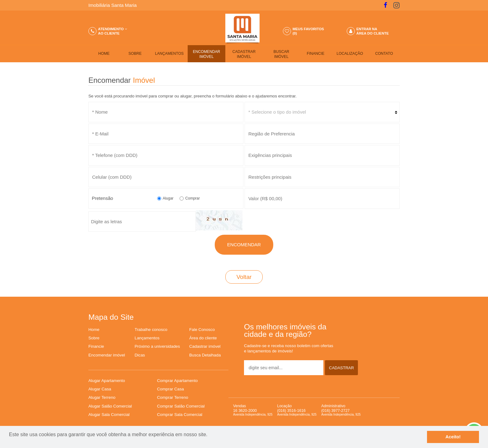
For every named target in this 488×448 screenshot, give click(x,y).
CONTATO (384, 54)
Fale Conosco (202, 330)
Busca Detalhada (205, 355)
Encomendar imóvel (107, 355)
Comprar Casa (171, 389)
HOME (104, 54)
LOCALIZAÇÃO (350, 54)
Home (94, 330)
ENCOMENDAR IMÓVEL (206, 54)
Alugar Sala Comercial (109, 415)
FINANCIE (316, 54)
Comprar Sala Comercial (180, 415)
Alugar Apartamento (107, 381)
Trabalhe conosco (151, 330)
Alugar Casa (100, 389)
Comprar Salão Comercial (181, 406)
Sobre (94, 338)
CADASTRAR (341, 368)
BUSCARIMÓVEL (281, 54)
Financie (96, 346)
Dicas (140, 355)
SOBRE (135, 54)
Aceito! (453, 437)
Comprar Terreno (173, 397)
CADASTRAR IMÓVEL (244, 54)
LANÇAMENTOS (169, 54)
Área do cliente (203, 338)
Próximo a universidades (157, 346)
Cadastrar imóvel (205, 346)
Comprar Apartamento (178, 381)
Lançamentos (147, 338)
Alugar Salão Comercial (110, 406)
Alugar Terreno (102, 397)
